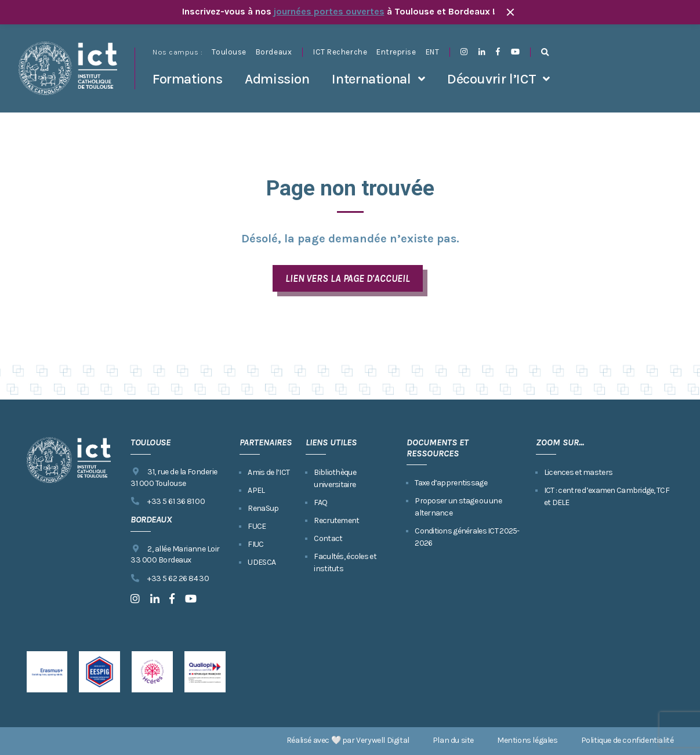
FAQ (320, 502)
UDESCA (262, 562)
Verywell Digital (383, 740)
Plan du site (453, 740)
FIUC (255, 544)
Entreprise (396, 52)
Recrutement (336, 520)
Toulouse (229, 52)
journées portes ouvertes (329, 11)
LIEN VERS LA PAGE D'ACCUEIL (348, 278)
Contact (328, 538)
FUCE (257, 526)
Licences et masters (578, 472)
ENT (433, 52)
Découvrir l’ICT (492, 79)
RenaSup (263, 508)
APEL (256, 490)
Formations (187, 79)
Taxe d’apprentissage (451, 483)
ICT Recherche (340, 52)
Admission (277, 79)
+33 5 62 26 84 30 (170, 579)
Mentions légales (527, 740)
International (371, 79)
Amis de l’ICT (269, 472)
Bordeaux (274, 52)
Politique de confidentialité (628, 740)
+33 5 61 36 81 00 (168, 502)
